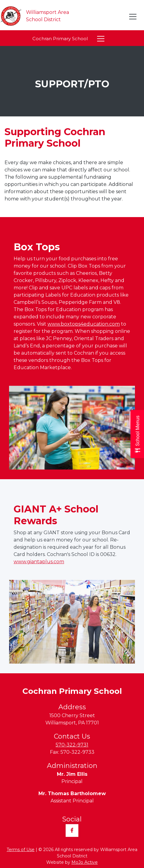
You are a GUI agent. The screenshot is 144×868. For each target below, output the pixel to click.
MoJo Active (85, 862)
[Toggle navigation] (133, 17)
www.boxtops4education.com (84, 324)
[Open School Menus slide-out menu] (137, 434)
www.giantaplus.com (39, 562)
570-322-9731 (72, 745)
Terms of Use (21, 850)
